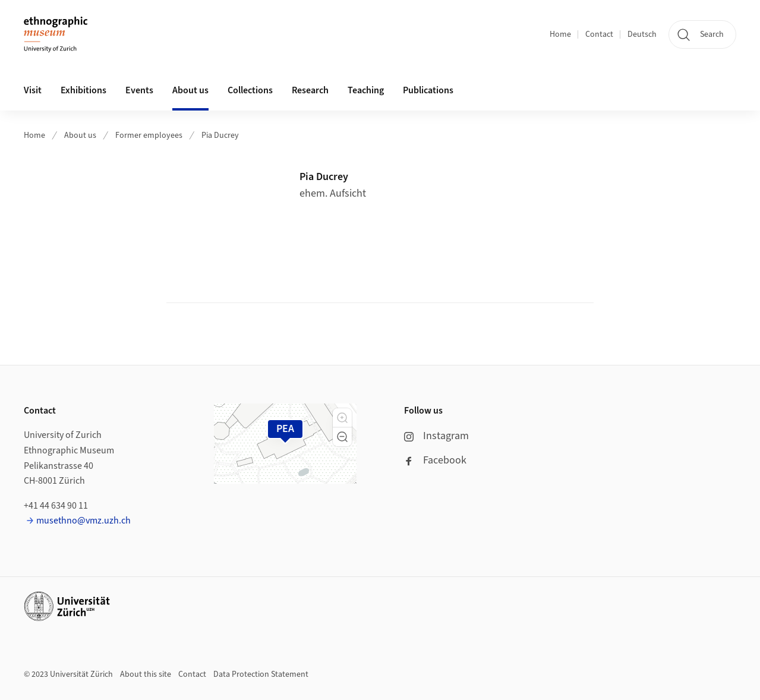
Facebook (435, 460)
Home (560, 34)
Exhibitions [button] (83, 90)
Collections (250, 90)
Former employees (149, 135)
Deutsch (642, 34)
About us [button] (190, 90)
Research (310, 90)
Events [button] (139, 90)
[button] (342, 418)
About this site (146, 674)
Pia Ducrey (220, 135)
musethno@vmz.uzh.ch (83, 521)
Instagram (436, 436)
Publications (428, 90)
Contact (599, 34)
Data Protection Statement (261, 674)
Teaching (366, 90)
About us (80, 135)
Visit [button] (33, 90)
